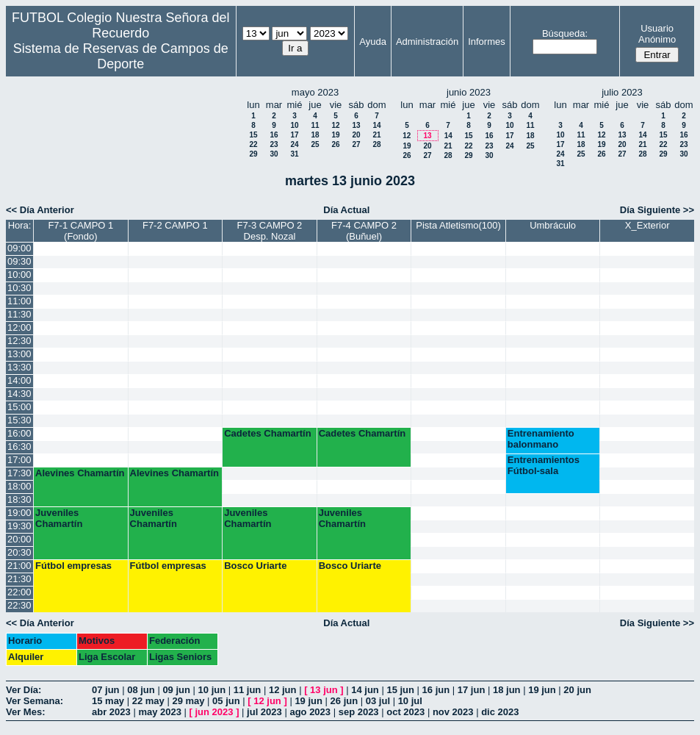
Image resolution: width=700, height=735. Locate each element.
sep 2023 (359, 712)
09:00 (19, 248)
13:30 (19, 367)
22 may (148, 701)
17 (294, 135)
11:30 (19, 314)
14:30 (19, 394)
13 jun (324, 690)
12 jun (283, 690)
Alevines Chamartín (80, 473)
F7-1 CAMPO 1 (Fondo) (80, 231)
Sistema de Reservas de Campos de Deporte (121, 56)
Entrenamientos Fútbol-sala (544, 465)
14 (376, 125)
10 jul (410, 701)
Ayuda (373, 42)
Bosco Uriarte (255, 566)
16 (274, 135)
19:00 (19, 513)
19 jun (542, 690)
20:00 (19, 539)
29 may (188, 701)
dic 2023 (500, 712)
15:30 (19, 420)
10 (294, 125)
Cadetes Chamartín (267, 433)
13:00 (19, 354)
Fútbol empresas (73, 566)
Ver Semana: (35, 701)
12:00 (19, 327)
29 (253, 154)
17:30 (19, 473)
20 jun (577, 690)
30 (274, 154)
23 (274, 144)
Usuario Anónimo (657, 34)
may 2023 (160, 712)
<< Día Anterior (40, 210)
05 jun (226, 701)
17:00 (19, 460)
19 (335, 135)
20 (356, 135)
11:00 (19, 301)
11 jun (248, 690)
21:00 (19, 566)
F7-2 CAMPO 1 (175, 225)
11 (315, 125)
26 (335, 144)
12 (335, 125)
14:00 (19, 380)
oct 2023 (405, 712)
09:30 (19, 261)
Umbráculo (553, 225)
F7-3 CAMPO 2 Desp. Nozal (270, 231)
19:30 (19, 526)
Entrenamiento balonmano (541, 439)
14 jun (365, 690)
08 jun (141, 690)
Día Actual (346, 210)
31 (294, 154)
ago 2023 (310, 712)
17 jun (472, 690)
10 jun (212, 690)
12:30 (19, 341)
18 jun (507, 690)
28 (376, 144)
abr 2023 (111, 712)
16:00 (19, 433)
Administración (427, 42)
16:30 (19, 447)
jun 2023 (214, 712)
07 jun (106, 690)
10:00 (19, 275)
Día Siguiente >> (657, 210)
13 (356, 125)
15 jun (400, 690)
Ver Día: (24, 690)
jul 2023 (264, 712)
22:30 (19, 605)
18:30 (19, 499)
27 (356, 144)
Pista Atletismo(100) (458, 225)
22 (253, 144)
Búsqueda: (565, 33)
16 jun (436, 690)
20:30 (19, 552)
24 (294, 144)
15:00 (19, 407)
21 (376, 135)
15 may (108, 701)
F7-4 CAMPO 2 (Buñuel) (364, 231)
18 (315, 135)
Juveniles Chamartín (59, 518)
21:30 (19, 579)
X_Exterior (647, 225)
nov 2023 (453, 712)
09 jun (176, 690)
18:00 (19, 486)
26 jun (344, 701)
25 (315, 144)
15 (253, 135)
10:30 (19, 288)
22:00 (19, 592)
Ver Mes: (25, 712)
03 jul (378, 701)
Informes (487, 42)
